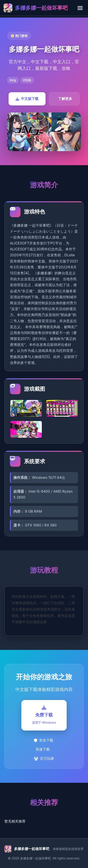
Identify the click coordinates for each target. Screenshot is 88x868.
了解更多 (65, 99)
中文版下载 (27, 99)
